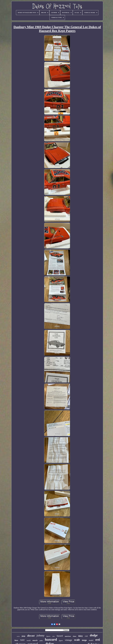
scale (77, 640)
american (68, 636)
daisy (81, 636)
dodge (94, 635)
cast (86, 636)
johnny (40, 635)
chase (75, 636)
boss (16, 640)
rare (22, 640)
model (91, 640)
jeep (23, 636)
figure (61, 640)
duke (54, 636)
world (29, 640)
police (41, 641)
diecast (31, 636)
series (18, 636)
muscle (35, 640)
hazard (60, 636)
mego (84, 640)
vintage (68, 640)
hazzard (51, 639)
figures (48, 636)
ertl (98, 640)
